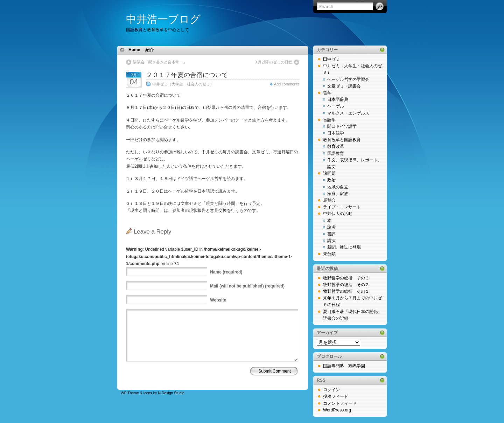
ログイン (331, 390)
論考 (331, 227)
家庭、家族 (338, 194)
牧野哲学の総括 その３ (346, 278)
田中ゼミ (331, 59)
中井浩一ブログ (163, 19)
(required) (226, 272)
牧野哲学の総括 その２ (346, 285)
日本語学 (336, 133)
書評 (331, 234)
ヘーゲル (336, 106)
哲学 (327, 93)
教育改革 (336, 146)
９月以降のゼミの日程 (273, 62)
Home (134, 50)
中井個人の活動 (338, 214)
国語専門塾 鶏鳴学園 (344, 366)
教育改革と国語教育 (342, 140)
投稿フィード (336, 396)
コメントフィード (340, 403)
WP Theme (130, 393)
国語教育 (336, 153)
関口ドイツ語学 (342, 126)
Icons (148, 393)
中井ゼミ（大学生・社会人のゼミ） (183, 84)
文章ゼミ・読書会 (344, 86)
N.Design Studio (171, 393)
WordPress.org (337, 410)
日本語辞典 (338, 99)
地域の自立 (338, 187)
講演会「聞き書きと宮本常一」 (160, 62)
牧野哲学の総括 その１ (346, 291)
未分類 (329, 254)
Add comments (287, 84)
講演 (331, 241)
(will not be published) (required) (247, 286)
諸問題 (329, 173)
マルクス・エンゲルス (348, 113)
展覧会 (329, 200)
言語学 (329, 120)
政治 (331, 180)
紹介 (149, 50)
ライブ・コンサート (342, 207)
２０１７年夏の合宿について (187, 75)
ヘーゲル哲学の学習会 (348, 79)
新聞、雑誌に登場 (344, 247)
